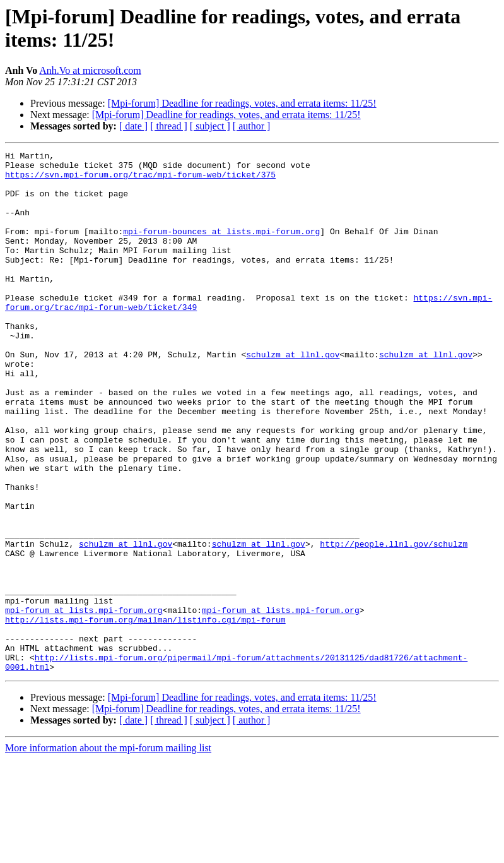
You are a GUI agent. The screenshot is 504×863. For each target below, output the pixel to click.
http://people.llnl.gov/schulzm (394, 623)
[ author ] (252, 126)
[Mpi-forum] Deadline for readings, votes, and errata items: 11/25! (242, 103)
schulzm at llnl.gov (293, 396)
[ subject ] (210, 126)
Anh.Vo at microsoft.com (90, 70)
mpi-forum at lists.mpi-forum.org (84, 703)
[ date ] (133, 126)
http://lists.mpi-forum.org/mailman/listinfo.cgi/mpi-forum (145, 714)
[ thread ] (169, 126)
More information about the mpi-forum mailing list (108, 852)
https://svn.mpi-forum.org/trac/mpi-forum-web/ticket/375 (140, 180)
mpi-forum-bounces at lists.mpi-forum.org (221, 248)
